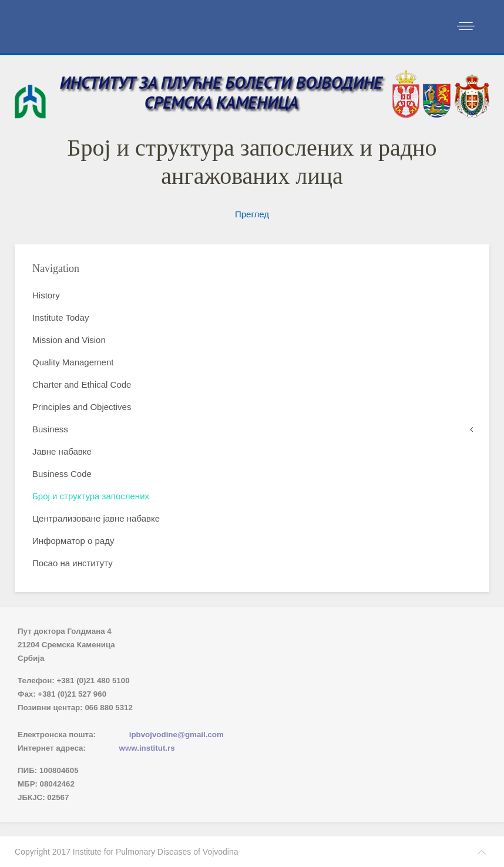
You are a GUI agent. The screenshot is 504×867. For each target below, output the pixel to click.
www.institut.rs (147, 748)
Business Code (62, 474)
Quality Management (73, 362)
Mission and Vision (69, 340)
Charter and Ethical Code (82, 384)
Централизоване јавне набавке (96, 518)
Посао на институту (73, 563)
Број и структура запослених (91, 496)
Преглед (252, 214)
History (46, 295)
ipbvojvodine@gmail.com (177, 735)
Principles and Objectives (82, 407)
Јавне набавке (62, 451)
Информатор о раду (73, 541)
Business (50, 429)
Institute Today (61, 317)
